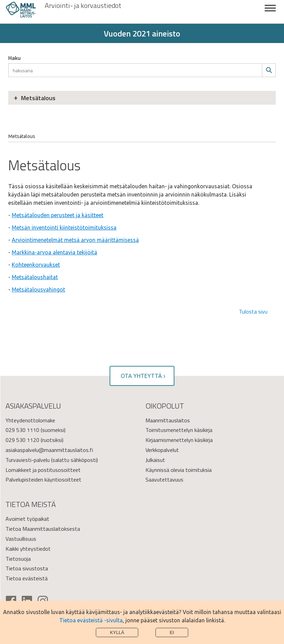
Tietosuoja (18, 559)
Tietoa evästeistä (27, 578)
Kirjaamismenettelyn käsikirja (179, 440)
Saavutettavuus (164, 479)
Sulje (270, 12)
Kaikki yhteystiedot (28, 549)
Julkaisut (155, 460)
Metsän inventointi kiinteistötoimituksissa (64, 228)
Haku (14, 58)
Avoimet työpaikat (27, 519)
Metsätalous (38, 98)
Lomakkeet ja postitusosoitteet (43, 470)
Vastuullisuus (21, 539)
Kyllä (117, 632)
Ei (172, 632)
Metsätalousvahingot (38, 289)
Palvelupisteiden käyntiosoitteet (43, 479)
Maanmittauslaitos (168, 420)
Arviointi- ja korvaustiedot (83, 6)
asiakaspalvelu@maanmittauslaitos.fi (49, 450)
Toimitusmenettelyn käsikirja (179, 430)
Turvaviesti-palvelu (28, 460)
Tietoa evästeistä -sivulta (91, 620)
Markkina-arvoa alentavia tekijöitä (54, 252)
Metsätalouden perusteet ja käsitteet (58, 215)
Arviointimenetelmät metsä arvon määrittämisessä (75, 240)
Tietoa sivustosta (27, 568)
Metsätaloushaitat (35, 277)
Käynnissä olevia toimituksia (179, 470)
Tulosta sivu (253, 312)
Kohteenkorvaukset (36, 265)
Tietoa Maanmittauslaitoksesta (43, 529)
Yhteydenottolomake (30, 420)
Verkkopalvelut (162, 450)
